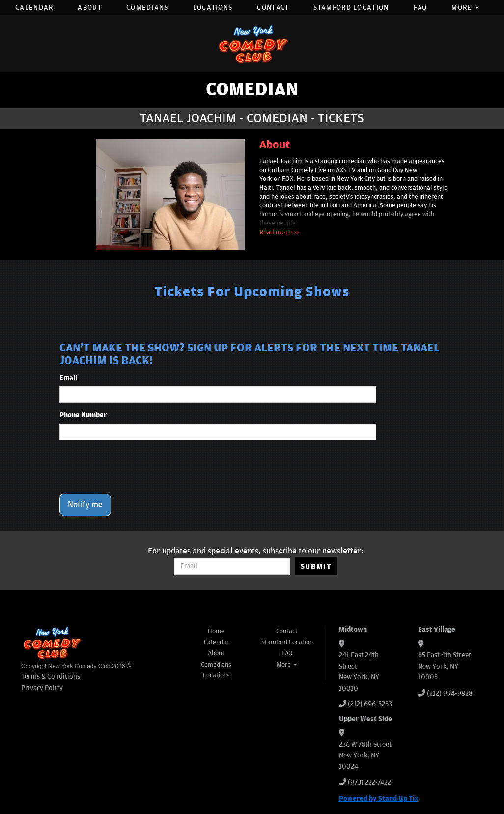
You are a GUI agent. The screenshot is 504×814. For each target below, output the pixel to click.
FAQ (420, 8)
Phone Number (83, 415)
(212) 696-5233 (370, 704)
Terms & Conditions (51, 677)
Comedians (147, 8)
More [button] (465, 8)
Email (68, 378)
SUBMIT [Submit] (316, 566)
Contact (273, 8)
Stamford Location (351, 8)
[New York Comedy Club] (252, 44)
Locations (213, 8)
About (90, 8)
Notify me (85, 505)
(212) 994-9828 (450, 693)
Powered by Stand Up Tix (379, 799)
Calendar (34, 8)
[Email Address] (232, 566)
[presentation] (134, 467)
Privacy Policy (42, 688)
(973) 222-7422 (369, 782)
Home (216, 631)
